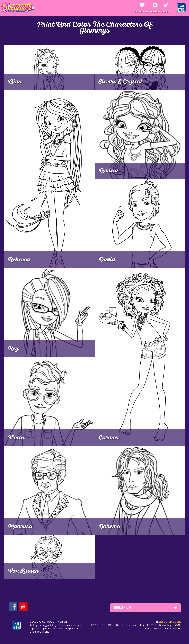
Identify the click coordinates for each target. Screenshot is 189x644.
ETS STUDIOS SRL (171, 622)
